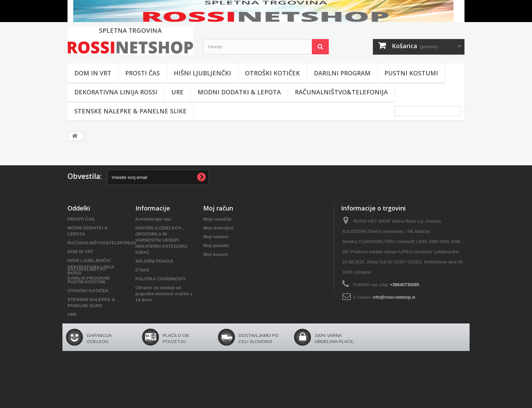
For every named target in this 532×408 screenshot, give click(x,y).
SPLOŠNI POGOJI (154, 261)
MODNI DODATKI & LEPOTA (239, 92)
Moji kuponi (215, 254)
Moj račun (218, 208)
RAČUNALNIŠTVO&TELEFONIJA (341, 92)
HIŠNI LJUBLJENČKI (202, 73)
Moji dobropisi (218, 228)
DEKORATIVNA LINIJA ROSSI (116, 92)
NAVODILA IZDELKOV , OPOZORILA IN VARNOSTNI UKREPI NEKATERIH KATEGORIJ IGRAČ (161, 240)
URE (177, 92)
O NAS (142, 270)
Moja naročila (217, 219)
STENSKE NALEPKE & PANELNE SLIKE (130, 111)
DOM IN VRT (93, 73)
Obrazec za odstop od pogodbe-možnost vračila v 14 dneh (164, 294)
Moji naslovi (216, 237)
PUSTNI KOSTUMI (411, 73)
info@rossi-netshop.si (394, 297)
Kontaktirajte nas (153, 219)
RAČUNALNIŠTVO (87, 269)
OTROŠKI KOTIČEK (272, 73)
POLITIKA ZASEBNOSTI (160, 279)
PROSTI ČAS (142, 73)
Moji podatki (216, 246)
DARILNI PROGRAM (342, 73)
